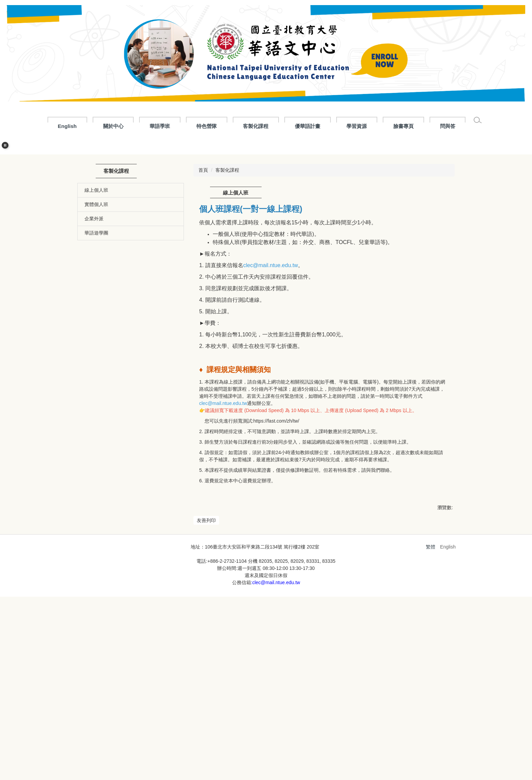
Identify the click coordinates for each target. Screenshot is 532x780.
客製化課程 (227, 298)
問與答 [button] (463, 126)
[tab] (258, 265)
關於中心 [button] (129, 126)
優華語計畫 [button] (323, 126)
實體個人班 (96, 333)
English (83, 126)
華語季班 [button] (176, 126)
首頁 (203, 298)
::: (45, 126)
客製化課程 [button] (272, 126)
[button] (5, 145)
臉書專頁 (419, 126)
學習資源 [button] (373, 126)
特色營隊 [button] (222, 126)
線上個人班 (96, 318)
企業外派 (94, 347)
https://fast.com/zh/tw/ (276, 549)
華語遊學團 (96, 361)
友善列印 (206, 649)
